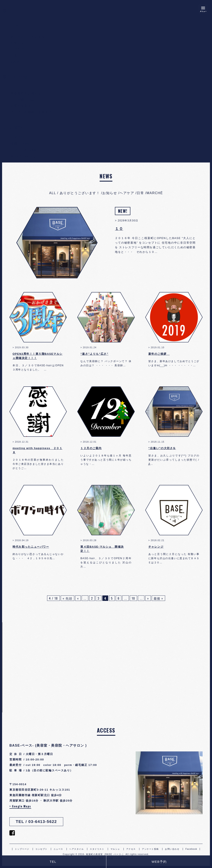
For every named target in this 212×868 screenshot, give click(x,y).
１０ (14, 87)
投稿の (20, 144)
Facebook (191, 849)
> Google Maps (20, 806)
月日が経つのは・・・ (28, 99)
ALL (53, 193)
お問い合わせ (172, 849)
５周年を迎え (21, 106)
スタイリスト (97, 849)
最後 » (158, 598)
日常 (14, 55)
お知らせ (17, 43)
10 (133, 598)
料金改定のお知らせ (26, 93)
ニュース (58, 849)
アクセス (131, 849)
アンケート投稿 (150, 849)
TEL (53, 862)
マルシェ (115, 849)
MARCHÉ (18, 62)
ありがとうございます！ (30, 37)
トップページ (22, 849)
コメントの (23, 150)
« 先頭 (67, 598)
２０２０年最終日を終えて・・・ (36, 112)
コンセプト (41, 849)
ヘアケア (17, 49)
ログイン (17, 137)
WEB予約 (159, 862)
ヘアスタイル (76, 849)
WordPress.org (23, 156)
